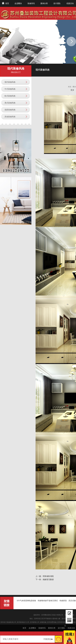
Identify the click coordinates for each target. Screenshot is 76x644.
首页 (7, 3)
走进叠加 (18, 3)
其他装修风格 (10, 117)
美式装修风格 (10, 103)
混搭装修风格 (10, 110)
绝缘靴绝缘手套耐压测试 (48, 601)
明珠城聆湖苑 (48, 576)
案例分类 (44, 3)
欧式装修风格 (10, 96)
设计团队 (57, 3)
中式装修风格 (10, 89)
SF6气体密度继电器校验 (26, 601)
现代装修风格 (10, 82)
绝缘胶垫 (63, 601)
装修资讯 (31, 3)
